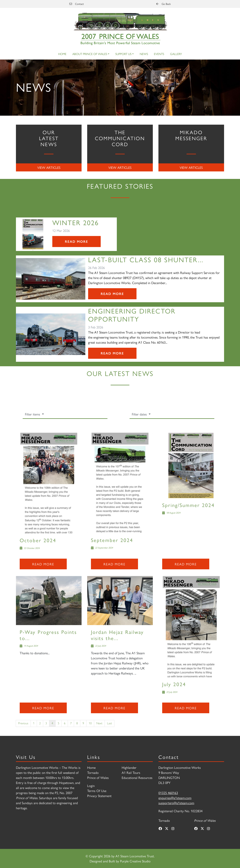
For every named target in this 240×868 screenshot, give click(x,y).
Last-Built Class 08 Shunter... (146, 259)
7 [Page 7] (71, 723)
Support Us (123, 54)
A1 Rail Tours (131, 772)
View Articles (49, 167)
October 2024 (38, 540)
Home (62, 54)
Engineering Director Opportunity (132, 315)
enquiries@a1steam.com (175, 798)
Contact (77, 4)
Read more (43, 564)
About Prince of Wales (90, 54)
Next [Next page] (99, 723)
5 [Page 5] (58, 723)
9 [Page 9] (83, 723)
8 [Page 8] (77, 723)
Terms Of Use (97, 791)
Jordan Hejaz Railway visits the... (117, 635)
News (144, 54)
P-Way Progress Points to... (48, 635)
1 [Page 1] (34, 723)
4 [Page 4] (52, 723)
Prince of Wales (98, 778)
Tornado (93, 772)
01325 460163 (168, 793)
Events (159, 54)
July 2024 (174, 684)
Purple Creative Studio (135, 861)
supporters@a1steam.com (176, 803)
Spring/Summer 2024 (188, 505)
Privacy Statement (99, 796)
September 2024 (112, 540)
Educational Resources (137, 778)
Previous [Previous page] (23, 723)
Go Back (163, 4)
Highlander (129, 767)
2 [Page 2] (40, 723)
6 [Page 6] (65, 723)
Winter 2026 (76, 222)
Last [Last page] (109, 723)
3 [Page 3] (46, 723)
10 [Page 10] (90, 723)
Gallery (176, 54)
